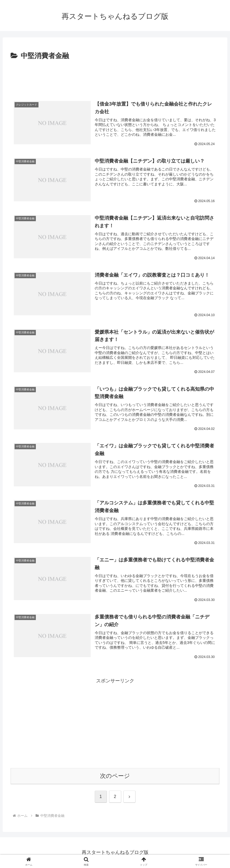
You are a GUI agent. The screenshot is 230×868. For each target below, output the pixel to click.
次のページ (115, 776)
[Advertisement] (115, 77)
